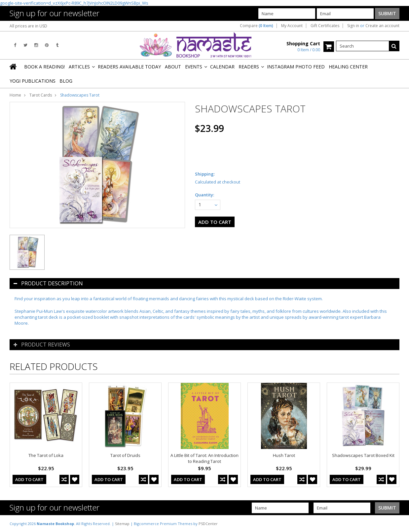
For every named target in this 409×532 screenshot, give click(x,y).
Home (15, 95)
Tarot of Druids (125, 455)
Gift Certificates (325, 26)
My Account (292, 26)
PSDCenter (208, 524)
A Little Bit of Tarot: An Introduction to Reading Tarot (204, 458)
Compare (257, 26)
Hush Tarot (284, 455)
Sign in (353, 26)
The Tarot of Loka (46, 455)
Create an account (382, 26)
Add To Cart (29, 479)
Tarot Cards (41, 95)
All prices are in (28, 26)
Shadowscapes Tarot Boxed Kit (363, 455)
